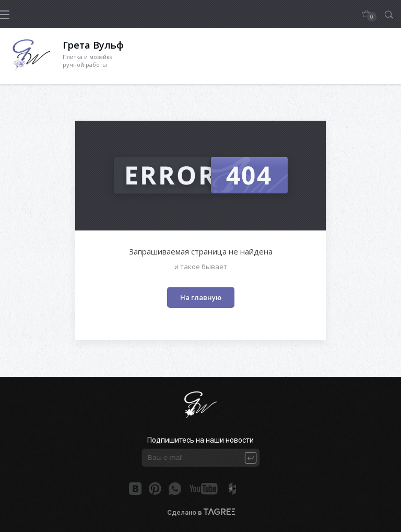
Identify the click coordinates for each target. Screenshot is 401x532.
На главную (201, 297)
